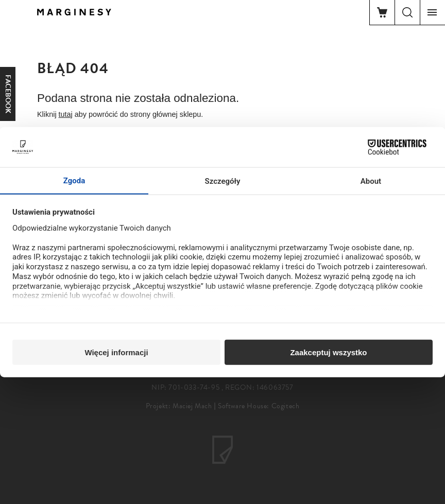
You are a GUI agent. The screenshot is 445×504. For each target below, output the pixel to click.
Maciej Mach (192, 406)
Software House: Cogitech (259, 406)
